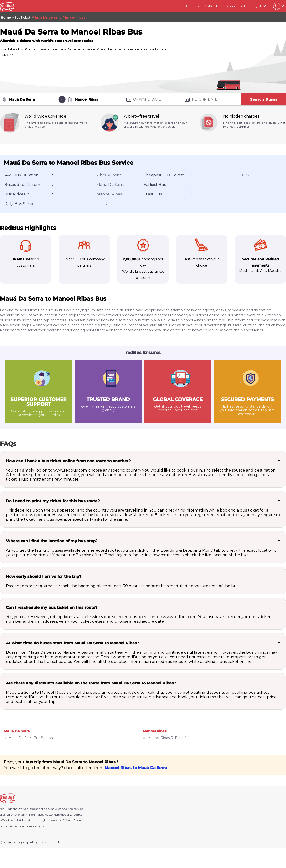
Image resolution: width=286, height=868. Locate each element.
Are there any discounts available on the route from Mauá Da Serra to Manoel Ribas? (91, 683)
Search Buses (264, 99)
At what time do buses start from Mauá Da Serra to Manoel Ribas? (72, 643)
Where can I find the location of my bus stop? (52, 541)
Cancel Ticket (236, 6)
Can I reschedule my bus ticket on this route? (52, 608)
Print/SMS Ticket (209, 6)
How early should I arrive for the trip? (43, 577)
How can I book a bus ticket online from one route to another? (68, 461)
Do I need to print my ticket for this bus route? (53, 501)
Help (188, 6)
